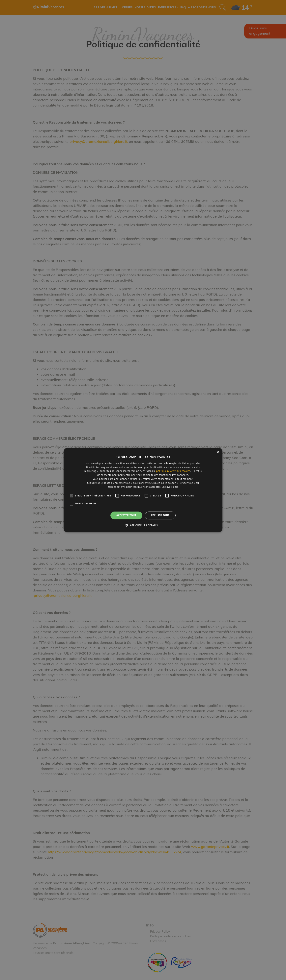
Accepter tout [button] (126, 515)
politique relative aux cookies (173, 471)
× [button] (218, 452)
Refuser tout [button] (160, 515)
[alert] (143, 490)
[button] (143, 525)
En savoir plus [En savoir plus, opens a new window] (170, 487)
